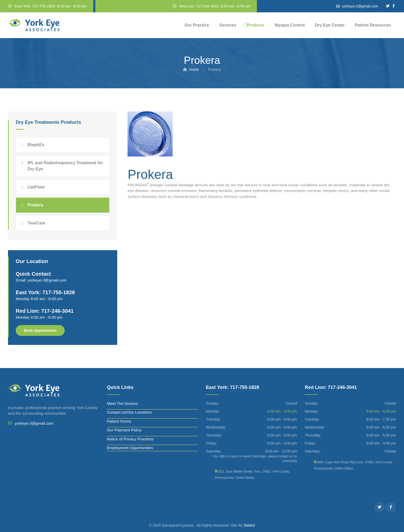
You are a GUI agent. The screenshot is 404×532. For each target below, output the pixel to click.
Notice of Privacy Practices (130, 439)
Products (255, 25)
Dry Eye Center (330, 25)
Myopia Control (290, 25)
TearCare (36, 223)
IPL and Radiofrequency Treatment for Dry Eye (65, 166)
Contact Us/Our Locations (129, 412)
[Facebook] (394, 6)
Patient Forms (119, 421)
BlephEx (36, 145)
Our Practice (197, 25)
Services (228, 25)
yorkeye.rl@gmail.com (360, 6)
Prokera (35, 205)
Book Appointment (40, 330)
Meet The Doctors (123, 403)
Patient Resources (373, 25)
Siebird (249, 525)
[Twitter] (388, 6)
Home (194, 69)
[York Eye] (34, 25)
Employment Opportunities (130, 448)
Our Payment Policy (124, 430)
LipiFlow (36, 187)
